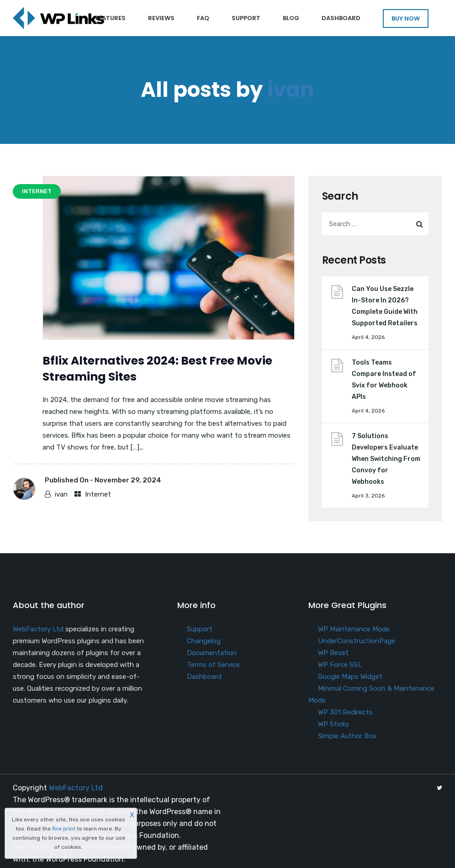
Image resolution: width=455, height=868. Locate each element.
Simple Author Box (347, 736)
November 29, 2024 (128, 480)
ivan (291, 90)
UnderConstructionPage (357, 641)
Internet (98, 494)
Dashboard (341, 18)
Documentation (212, 653)
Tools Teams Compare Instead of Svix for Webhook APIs (384, 380)
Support (246, 18)
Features (111, 18)
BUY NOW (406, 19)
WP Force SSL (340, 665)
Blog (291, 18)
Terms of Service (213, 665)
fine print (64, 829)
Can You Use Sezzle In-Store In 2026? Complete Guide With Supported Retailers (385, 306)
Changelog (204, 641)
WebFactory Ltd (38, 629)
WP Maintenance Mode (354, 629)
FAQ (203, 18)
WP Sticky (333, 724)
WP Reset (333, 653)
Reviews (161, 18)
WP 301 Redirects (345, 712)
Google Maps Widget (350, 677)
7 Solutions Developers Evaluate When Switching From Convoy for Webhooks (386, 459)
